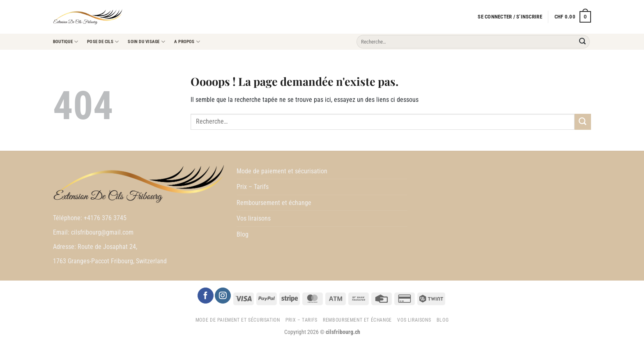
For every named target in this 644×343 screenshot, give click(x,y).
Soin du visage (146, 42)
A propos (187, 42)
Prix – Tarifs (253, 187)
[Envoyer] (582, 42)
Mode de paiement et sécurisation (282, 171)
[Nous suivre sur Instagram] (223, 296)
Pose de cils (103, 42)
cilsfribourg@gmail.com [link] (102, 232)
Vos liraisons (254, 218)
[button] (510, 17)
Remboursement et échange (274, 203)
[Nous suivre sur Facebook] (205, 296)
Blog (243, 234)
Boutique (66, 42)
